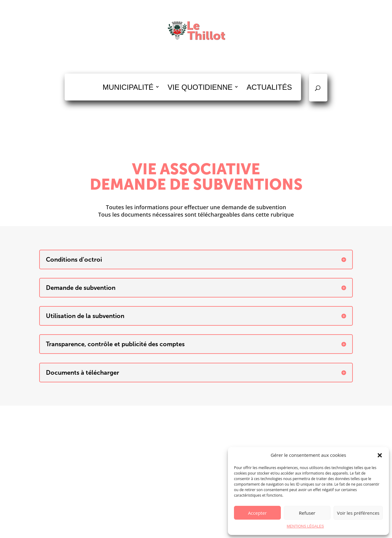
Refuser (307, 513)
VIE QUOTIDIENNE (200, 87)
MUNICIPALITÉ (128, 87)
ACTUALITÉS (269, 87)
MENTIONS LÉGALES (305, 526)
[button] (380, 455)
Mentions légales (221, 529)
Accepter (257, 513)
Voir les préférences (358, 513)
